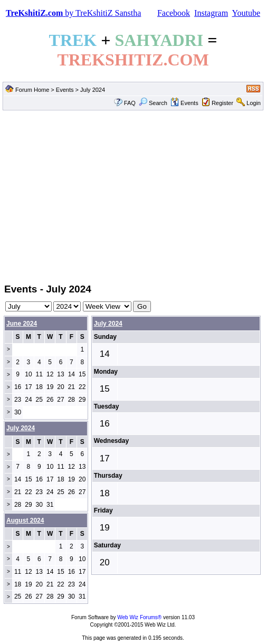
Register (222, 103)
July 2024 (108, 324)
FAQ (130, 103)
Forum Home (32, 90)
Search (153, 103)
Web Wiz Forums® (139, 617)
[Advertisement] (133, 196)
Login (254, 103)
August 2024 (25, 520)
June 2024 (22, 324)
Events (65, 90)
